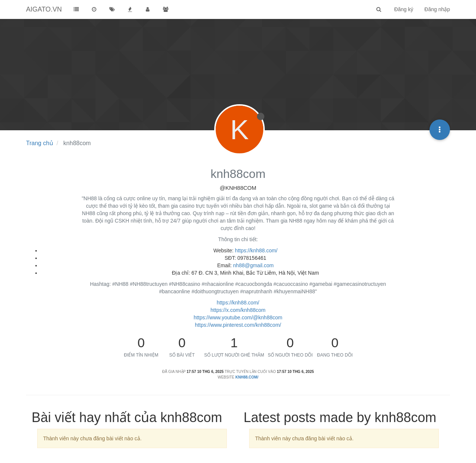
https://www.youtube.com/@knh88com (238, 317)
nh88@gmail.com (253, 265)
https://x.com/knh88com (238, 310)
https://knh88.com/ (256, 250)
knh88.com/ (247, 377)
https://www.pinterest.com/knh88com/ (238, 325)
